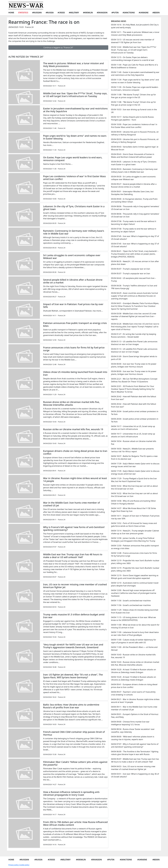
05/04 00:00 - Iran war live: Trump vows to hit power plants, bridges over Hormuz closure (134, 365)
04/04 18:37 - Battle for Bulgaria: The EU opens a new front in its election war (134, 458)
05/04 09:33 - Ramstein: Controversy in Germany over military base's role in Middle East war (134, 171)
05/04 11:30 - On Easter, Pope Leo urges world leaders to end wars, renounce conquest (135, 89)
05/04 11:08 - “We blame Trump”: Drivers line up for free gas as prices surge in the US (133, 96)
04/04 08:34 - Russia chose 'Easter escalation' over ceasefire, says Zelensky (133, 731)
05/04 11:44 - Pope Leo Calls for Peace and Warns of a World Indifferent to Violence (134, 66)
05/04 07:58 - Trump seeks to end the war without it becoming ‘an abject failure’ (134, 223)
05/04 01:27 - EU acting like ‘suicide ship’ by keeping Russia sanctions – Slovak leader (134, 335)
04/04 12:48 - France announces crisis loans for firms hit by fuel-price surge (134, 554)
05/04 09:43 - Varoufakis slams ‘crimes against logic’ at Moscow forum (135, 148)
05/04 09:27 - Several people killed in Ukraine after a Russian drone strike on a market (134, 185)
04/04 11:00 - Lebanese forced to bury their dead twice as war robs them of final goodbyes (135, 634)
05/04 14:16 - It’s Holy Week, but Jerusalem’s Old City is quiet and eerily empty (135, 26)
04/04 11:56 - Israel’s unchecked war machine (131, 601)
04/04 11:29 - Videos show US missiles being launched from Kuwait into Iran (135, 611)
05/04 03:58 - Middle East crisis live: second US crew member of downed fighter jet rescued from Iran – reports (134, 316)
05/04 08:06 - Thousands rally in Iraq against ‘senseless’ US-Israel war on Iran (135, 208)
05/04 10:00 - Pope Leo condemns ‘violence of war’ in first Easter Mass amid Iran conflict (134, 126)
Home (11, 13)
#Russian (37, 13)
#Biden (156, 13)
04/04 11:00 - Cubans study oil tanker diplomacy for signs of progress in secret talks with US (134, 641)
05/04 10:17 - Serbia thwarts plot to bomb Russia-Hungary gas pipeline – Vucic (133, 118)
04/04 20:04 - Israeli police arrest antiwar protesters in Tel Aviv (135, 413)
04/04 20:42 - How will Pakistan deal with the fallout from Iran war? (134, 398)
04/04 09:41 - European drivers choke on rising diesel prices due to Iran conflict (134, 686)
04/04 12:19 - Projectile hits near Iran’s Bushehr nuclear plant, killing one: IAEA (135, 562)
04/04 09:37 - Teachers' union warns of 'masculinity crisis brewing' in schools (133, 693)
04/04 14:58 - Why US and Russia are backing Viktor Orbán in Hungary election (133, 502)
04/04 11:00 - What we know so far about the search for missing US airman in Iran (135, 626)
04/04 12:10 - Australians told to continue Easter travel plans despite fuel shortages (135, 584)
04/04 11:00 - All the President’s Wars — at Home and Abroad (134, 649)
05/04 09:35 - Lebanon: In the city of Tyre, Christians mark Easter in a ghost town (134, 163)
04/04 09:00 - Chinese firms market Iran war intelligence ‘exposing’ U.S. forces (130, 723)
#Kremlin (88, 13)
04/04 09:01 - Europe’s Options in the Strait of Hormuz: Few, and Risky (135, 716)
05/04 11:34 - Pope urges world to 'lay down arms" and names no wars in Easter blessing (135, 81)
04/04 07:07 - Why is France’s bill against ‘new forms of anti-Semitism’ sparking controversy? (135, 745)
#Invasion (102, 13)
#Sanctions (129, 13)
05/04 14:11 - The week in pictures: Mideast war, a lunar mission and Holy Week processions (135, 34)
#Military (74, 13)
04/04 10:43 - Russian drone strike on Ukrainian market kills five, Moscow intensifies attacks (135, 663)
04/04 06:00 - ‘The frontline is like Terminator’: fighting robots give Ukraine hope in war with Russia (135, 753)
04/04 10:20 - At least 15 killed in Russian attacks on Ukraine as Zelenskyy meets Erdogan (134, 671)
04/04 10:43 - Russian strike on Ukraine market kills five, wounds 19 (133, 656)
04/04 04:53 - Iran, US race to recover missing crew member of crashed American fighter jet (133, 768)
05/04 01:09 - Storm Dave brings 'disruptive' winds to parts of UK (134, 358)
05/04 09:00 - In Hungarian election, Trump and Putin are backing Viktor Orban (134, 200)
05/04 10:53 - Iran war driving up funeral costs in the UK (134, 111)
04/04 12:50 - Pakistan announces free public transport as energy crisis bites (135, 547)
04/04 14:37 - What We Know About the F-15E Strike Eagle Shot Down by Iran (134, 510)
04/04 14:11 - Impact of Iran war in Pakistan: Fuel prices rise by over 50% (135, 517)
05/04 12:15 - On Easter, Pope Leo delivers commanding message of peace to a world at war (133, 59)
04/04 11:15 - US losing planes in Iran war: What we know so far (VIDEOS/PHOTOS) (133, 619)
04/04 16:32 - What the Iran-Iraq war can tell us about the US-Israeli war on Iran (134, 487)
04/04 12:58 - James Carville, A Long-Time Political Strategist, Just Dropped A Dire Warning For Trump (133, 540)
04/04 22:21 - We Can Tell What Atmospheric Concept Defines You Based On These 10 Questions (134, 380)
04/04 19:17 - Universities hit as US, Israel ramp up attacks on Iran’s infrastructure (133, 428)
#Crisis (61, 13)
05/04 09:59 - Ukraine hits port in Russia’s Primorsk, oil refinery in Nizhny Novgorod (135, 133)
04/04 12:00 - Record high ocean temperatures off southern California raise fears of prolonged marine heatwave (134, 593)
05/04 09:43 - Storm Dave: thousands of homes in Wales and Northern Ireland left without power (133, 156)
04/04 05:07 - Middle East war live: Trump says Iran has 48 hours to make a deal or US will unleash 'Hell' (135, 760)
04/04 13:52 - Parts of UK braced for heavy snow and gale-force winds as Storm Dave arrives (134, 525)
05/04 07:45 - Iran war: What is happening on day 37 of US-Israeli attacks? (135, 238)
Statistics (23, 13)
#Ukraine (144, 13)
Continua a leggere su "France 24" (58, 48)
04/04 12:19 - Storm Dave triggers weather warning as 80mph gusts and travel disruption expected (135, 577)
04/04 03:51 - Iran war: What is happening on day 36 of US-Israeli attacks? (135, 775)
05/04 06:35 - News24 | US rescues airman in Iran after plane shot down (135, 263)
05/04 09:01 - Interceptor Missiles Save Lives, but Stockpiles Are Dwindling (132, 193)
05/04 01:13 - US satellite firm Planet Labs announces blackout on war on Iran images (134, 343)
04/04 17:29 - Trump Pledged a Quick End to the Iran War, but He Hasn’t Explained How (134, 480)
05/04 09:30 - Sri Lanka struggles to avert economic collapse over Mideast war (133, 178)
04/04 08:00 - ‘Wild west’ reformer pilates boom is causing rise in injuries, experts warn (133, 738)
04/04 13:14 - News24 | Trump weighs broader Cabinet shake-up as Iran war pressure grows (135, 532)
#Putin (115, 13)
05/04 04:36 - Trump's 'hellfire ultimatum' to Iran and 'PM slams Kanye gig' (134, 287)
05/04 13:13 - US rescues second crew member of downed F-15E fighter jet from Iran (133, 41)
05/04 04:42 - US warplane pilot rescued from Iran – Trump (134, 280)
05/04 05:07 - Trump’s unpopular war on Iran (131, 269)
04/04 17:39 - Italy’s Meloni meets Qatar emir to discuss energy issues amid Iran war (135, 465)
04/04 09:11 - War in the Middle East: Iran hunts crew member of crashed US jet (134, 708)
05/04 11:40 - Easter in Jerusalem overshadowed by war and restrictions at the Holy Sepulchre (135, 74)
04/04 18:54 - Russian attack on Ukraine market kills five (134, 443)
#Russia (50, 13)
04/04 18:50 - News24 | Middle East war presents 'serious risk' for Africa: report (132, 450)
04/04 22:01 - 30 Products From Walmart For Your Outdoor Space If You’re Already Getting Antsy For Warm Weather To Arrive (133, 389)
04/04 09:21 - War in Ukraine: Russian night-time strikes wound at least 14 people (135, 701)
